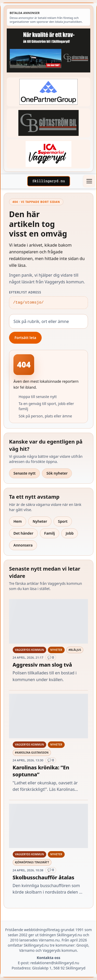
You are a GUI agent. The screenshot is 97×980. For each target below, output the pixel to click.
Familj (50, 533)
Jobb (70, 533)
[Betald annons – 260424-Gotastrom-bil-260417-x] (48, 50)
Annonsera (23, 545)
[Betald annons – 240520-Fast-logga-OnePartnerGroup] (48, 92)
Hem (18, 521)
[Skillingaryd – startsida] (49, 181)
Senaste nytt (24, 473)
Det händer (23, 533)
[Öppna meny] (89, 181)
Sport (63, 521)
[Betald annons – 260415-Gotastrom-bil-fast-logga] (48, 123)
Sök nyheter (57, 473)
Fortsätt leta (25, 338)
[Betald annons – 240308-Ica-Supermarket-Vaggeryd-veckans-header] (48, 154)
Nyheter (40, 521)
